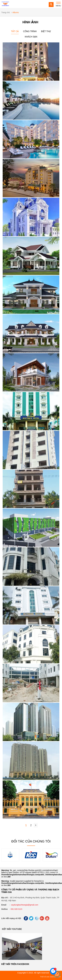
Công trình (30, 31)
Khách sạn (31, 37)
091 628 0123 (17, 909)
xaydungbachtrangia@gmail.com (25, 905)
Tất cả (15, 31)
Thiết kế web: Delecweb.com (50, 977)
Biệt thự (46, 31)
